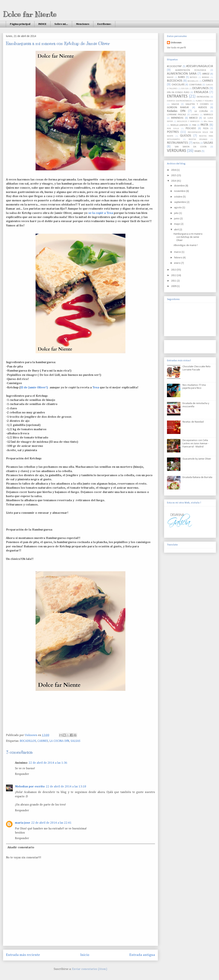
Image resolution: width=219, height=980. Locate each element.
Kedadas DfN (176, 111)
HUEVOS (203, 108)
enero (178, 263)
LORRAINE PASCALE (177, 115)
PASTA (204, 125)
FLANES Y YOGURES (204, 101)
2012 (174, 275)
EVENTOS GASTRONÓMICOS (179, 101)
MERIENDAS (177, 118)
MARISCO (208, 115)
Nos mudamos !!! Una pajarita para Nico (194, 387)
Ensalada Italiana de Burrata (197, 477)
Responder (22, 774)
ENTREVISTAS (203, 97)
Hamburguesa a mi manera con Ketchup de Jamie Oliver (188, 237)
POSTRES (173, 132)
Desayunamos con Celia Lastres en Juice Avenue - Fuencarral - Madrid (196, 444)
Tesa (96, 388)
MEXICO (193, 118)
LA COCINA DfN (59, 741)
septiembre (180, 202)
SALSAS (75, 741)
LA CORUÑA (201, 111)
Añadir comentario (21, 848)
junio (177, 219)
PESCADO (191, 128)
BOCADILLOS (28, 741)
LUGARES (195, 115)
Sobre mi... (61, 24)
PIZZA (206, 129)
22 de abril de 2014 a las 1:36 (48, 763)
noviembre (180, 191)
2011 (174, 281)
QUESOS (186, 136)
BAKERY (170, 77)
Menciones (83, 24)
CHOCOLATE (178, 85)
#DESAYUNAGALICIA (200, 66)
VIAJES (198, 151)
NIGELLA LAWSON (179, 125)
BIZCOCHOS (175, 81)
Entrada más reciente (23, 955)
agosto (178, 208)
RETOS (196, 143)
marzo (178, 252)
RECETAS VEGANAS (198, 139)
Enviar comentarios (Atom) (90, 969)
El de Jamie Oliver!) (35, 388)
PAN (194, 125)
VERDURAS (177, 151)
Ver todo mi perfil (176, 48)
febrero (178, 258)
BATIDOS (194, 77)
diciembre (180, 186)
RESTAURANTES (177, 143)
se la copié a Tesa (101, 213)
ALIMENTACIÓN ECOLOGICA (191, 70)
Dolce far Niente (30, 14)
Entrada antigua (142, 955)
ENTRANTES (177, 96)
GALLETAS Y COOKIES (197, 104)
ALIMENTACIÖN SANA (182, 74)
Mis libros (208, 122)
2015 (174, 176)
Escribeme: (104, 24)
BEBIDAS (206, 77)
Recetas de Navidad (193, 422)
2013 (174, 270)
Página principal (20, 24)
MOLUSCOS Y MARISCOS (188, 122)
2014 (174, 181)
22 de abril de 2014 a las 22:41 (51, 823)
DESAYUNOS (200, 88)
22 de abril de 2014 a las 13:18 (66, 787)
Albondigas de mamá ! (186, 245)
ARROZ (206, 74)
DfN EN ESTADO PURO (178, 92)
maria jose (23, 823)
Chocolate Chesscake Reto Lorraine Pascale (197, 368)
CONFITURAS (195, 85)
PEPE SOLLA (173, 129)
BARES (182, 77)
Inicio (85, 955)
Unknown (176, 43)
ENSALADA (201, 92)
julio (177, 213)
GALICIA (175, 104)
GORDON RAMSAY (178, 108)
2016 (174, 170)
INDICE (42, 24)
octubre (178, 197)
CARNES (43, 741)
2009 (174, 286)
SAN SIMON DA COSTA (191, 147)
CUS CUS (185, 89)
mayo (177, 224)
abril (177, 230)
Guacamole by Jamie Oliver (197, 459)
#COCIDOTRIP (174, 66)
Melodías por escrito (30, 787)
